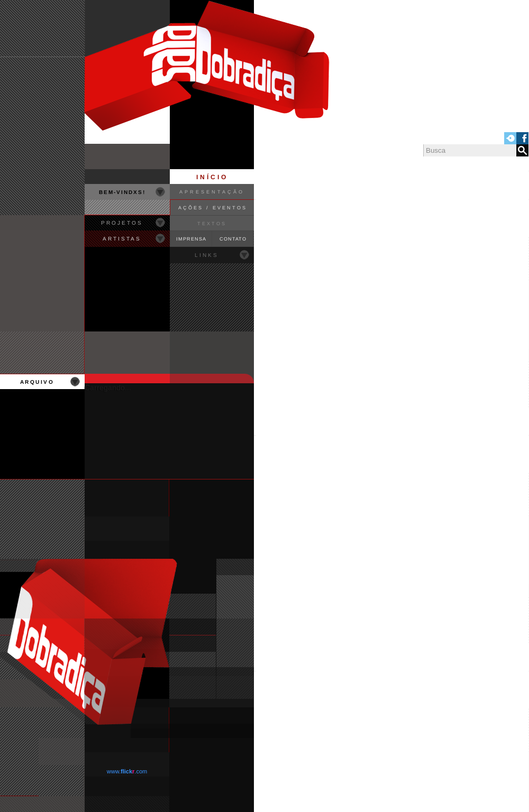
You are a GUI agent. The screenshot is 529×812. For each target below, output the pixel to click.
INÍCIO (212, 177)
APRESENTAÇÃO (212, 192)
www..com (127, 771)
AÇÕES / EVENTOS (213, 208)
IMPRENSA (191, 239)
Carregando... (108, 387)
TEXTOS (212, 224)
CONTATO (233, 239)
